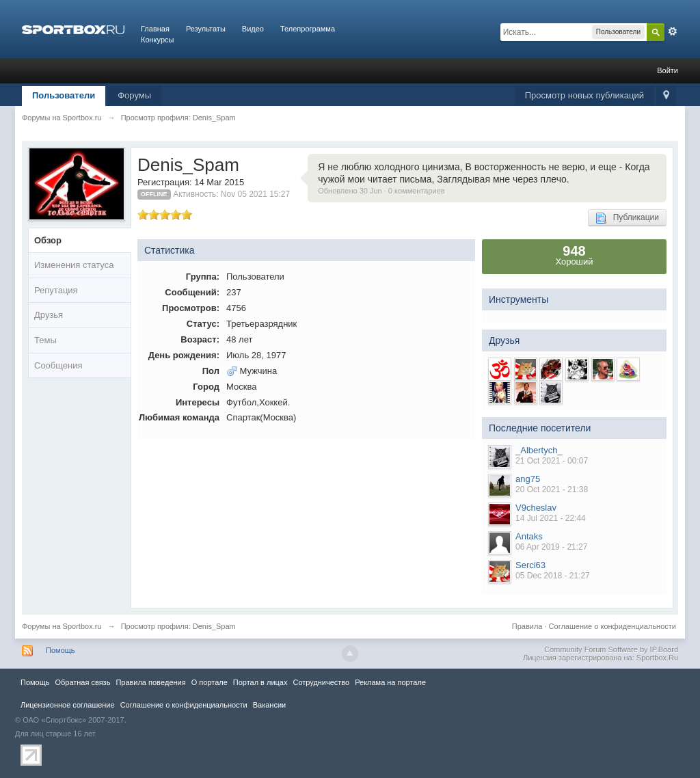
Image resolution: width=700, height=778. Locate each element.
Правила (527, 626)
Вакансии (269, 705)
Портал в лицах (260, 682)
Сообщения (58, 365)
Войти (668, 70)
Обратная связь (82, 682)
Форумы (134, 95)
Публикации (627, 218)
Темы (45, 340)
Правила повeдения (150, 682)
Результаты (206, 29)
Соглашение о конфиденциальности (612, 626)
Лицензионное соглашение (68, 705)
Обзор (48, 240)
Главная (155, 29)
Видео (253, 29)
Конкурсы (157, 40)
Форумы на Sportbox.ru (62, 626)
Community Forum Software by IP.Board (611, 649)
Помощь (60, 650)
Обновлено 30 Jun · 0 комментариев (381, 191)
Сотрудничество (321, 682)
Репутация (56, 290)
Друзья (49, 315)
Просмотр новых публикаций (584, 95)
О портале (210, 682)
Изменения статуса (74, 265)
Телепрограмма (308, 29)
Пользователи (64, 95)
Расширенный (673, 31)
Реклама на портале (390, 682)
